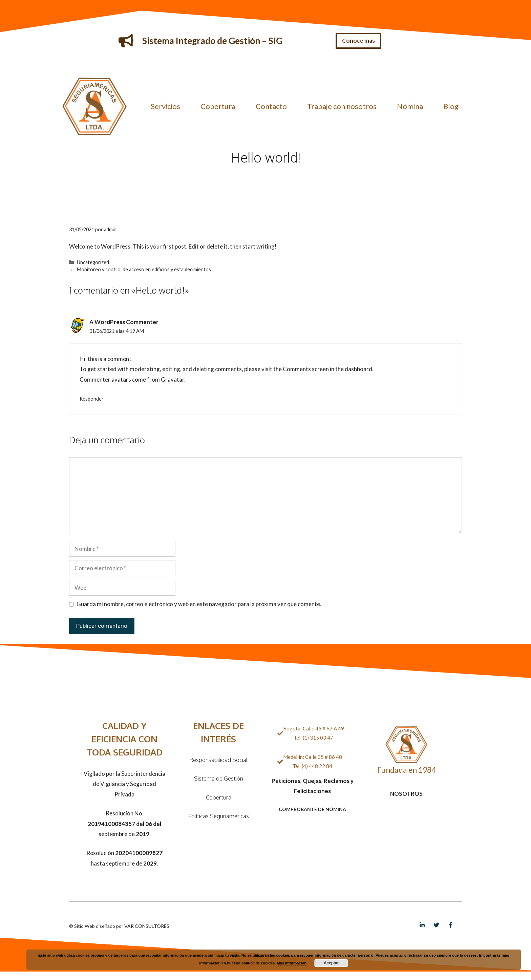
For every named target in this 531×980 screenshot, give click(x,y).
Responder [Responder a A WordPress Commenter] (92, 399)
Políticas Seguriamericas (219, 816)
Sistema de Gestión (219, 778)
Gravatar (173, 379)
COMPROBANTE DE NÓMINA (312, 809)
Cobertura (218, 106)
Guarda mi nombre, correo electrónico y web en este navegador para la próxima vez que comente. (199, 604)
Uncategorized (93, 262)
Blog (451, 106)
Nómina (410, 106)
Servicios (165, 106)
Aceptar (331, 963)
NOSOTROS (406, 794)
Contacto (271, 106)
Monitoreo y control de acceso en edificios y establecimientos (144, 269)
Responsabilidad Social (218, 760)
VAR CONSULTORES (147, 926)
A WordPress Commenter (124, 322)
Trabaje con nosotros (342, 106)
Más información (292, 963)
